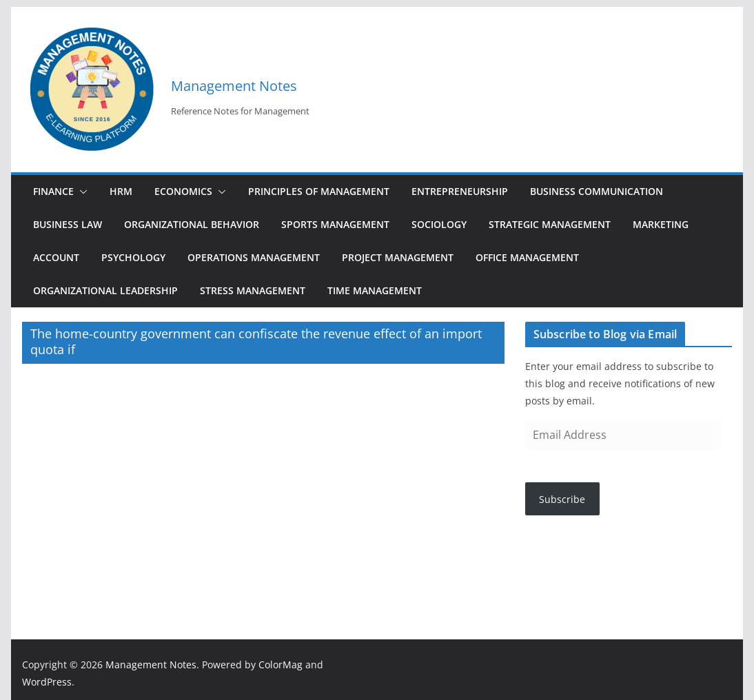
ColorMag (281, 665)
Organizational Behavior (192, 224)
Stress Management (253, 290)
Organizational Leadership (105, 290)
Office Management (527, 257)
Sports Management (335, 224)
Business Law (68, 224)
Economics (183, 191)
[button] (81, 192)
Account (56, 257)
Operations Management (254, 257)
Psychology (133, 257)
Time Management (375, 290)
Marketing (661, 224)
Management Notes (234, 86)
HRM (121, 191)
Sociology (439, 224)
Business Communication (597, 191)
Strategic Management (550, 224)
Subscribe (562, 499)
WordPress (47, 682)
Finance (53, 191)
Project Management (398, 257)
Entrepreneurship (460, 191)
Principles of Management (319, 191)
